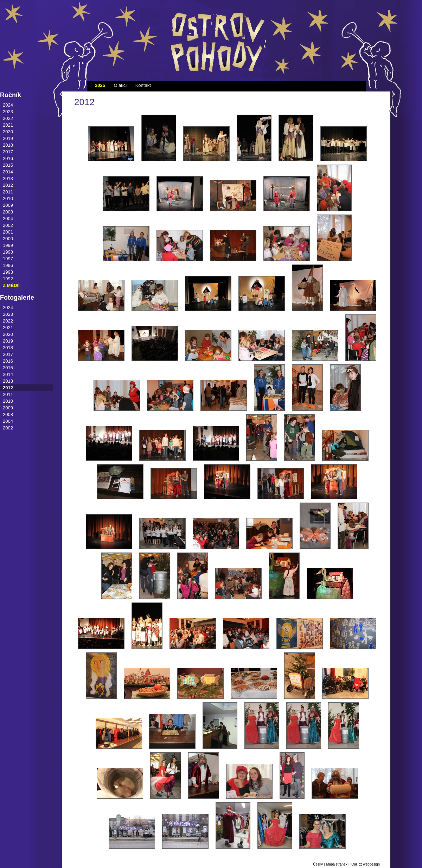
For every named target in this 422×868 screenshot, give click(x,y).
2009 (8, 205)
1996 (8, 265)
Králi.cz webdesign (365, 864)
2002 (8, 225)
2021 (8, 125)
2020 (8, 132)
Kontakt (143, 85)
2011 (8, 192)
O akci (120, 85)
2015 (8, 165)
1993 (8, 272)
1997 (8, 259)
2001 (8, 232)
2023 (8, 112)
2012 (8, 185)
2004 (8, 219)
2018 (8, 145)
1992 (8, 279)
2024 (8, 105)
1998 (8, 252)
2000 (8, 239)
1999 (8, 245)
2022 (8, 118)
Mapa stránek (337, 864)
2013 (8, 178)
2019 (8, 138)
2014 (8, 172)
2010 (8, 199)
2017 (8, 152)
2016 (8, 158)
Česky (318, 864)
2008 (8, 212)
